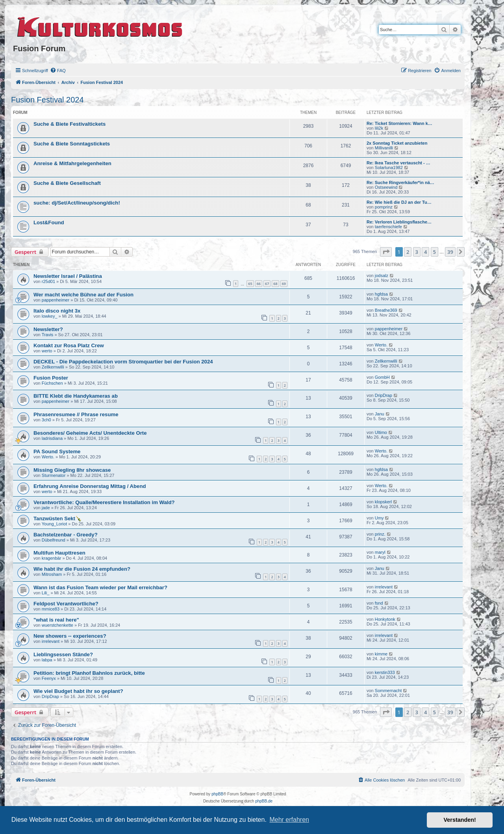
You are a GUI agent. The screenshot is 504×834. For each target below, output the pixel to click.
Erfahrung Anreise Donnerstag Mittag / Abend (90, 486)
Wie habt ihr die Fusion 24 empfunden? (82, 569)
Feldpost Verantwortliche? (66, 604)
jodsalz (382, 276)
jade (46, 508)
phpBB (217, 794)
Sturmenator (54, 475)
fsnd (379, 603)
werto (47, 351)
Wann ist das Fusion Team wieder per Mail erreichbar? (100, 587)
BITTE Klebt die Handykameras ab (76, 396)
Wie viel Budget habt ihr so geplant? (78, 691)
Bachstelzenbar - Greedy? (66, 535)
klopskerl (383, 502)
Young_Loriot (54, 524)
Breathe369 (386, 310)
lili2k (379, 128)
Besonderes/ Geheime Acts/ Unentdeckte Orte (90, 433)
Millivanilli (384, 148)
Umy (379, 518)
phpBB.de (264, 801)
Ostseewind (386, 187)
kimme (381, 654)
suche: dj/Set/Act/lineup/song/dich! (77, 203)
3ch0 (46, 420)
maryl (380, 552)
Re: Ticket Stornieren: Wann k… (399, 123)
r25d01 (48, 281)
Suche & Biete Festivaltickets (69, 124)
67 (267, 284)
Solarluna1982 (389, 168)
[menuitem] (58, 71)
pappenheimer (56, 300)
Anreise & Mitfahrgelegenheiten (72, 163)
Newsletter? (48, 329)
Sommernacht (388, 691)
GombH (382, 377)
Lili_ (46, 593)
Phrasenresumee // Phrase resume (76, 414)
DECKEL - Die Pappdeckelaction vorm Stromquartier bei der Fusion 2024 (123, 362)
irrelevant (384, 587)
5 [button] (435, 252)
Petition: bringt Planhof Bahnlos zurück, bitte (89, 673)
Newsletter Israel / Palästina (68, 276)
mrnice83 (51, 609)
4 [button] (425, 252)
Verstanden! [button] (460, 820)
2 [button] (408, 252)
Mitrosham (52, 574)
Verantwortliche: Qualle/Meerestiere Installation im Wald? (104, 502)
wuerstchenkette (57, 625)
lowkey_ (50, 316)
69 (284, 284)
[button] (386, 252)
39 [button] (450, 252)
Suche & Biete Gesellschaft (67, 183)
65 (250, 284)
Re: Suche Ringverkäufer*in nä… (400, 182)
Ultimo (381, 432)
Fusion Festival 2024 (47, 100)
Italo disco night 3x (57, 311)
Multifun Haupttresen (59, 553)
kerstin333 (385, 672)
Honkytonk (385, 619)
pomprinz (384, 207)
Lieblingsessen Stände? (63, 654)
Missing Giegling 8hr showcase (72, 470)
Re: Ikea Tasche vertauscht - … (398, 163)
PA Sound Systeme (57, 451)
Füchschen (52, 383)
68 (275, 284)
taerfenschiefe (388, 227)
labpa (47, 660)
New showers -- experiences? (70, 636)
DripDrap (384, 395)
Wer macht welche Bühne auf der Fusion (83, 295)
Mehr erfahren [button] (289, 820)
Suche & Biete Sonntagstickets (72, 144)
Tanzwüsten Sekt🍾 (57, 518)
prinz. (380, 534)
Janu (380, 414)
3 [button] (417, 252)
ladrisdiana (52, 438)
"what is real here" (56, 620)
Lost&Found (49, 222)
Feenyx (49, 678)
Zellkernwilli (53, 367)
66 (259, 284)
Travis (48, 335)
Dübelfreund (54, 540)
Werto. (381, 345)
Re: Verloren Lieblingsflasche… (399, 222)
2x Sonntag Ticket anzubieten (397, 143)
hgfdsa (381, 294)
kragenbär (52, 558)
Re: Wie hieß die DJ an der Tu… (399, 202)
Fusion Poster (51, 378)
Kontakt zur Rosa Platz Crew (69, 345)
